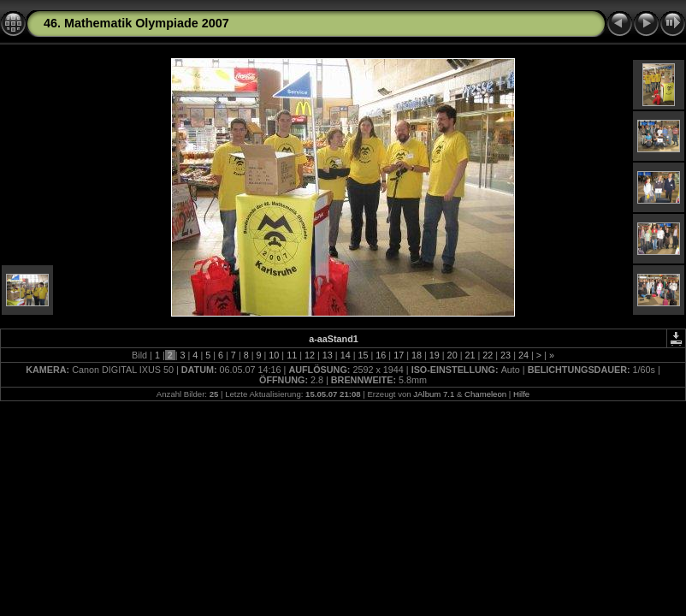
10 (274, 355)
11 (292, 355)
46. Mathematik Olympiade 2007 (136, 23)
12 (310, 355)
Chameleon (485, 394)
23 (506, 355)
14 (346, 355)
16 (381, 355)
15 (363, 355)
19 (435, 355)
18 (417, 355)
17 (399, 355)
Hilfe (521, 394)
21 (470, 355)
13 (328, 355)
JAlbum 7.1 (434, 394)
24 (523, 355)
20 (452, 355)
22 (488, 355)
